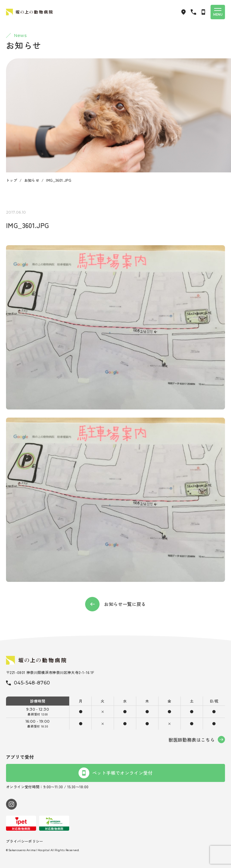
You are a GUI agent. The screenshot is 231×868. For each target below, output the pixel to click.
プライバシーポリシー (25, 841)
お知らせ (32, 180)
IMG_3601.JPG (59, 180)
